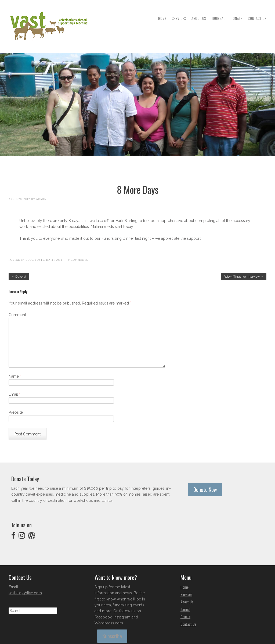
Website (16, 412)
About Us (199, 18)
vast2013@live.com (25, 593)
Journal (218, 18)
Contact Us (257, 18)
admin (41, 199)
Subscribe (112, 636)
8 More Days (138, 189)
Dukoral (19, 277)
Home (162, 18)
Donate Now (205, 490)
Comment (17, 315)
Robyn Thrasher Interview (244, 277)
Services (179, 18)
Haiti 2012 (54, 260)
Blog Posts (35, 260)
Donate (236, 18)
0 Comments (78, 260)
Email (15, 394)
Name (15, 376)
